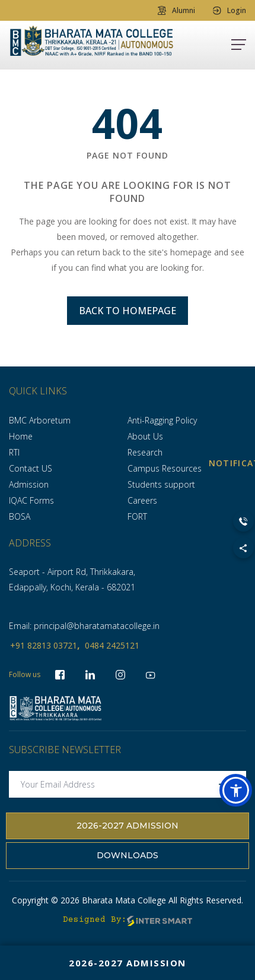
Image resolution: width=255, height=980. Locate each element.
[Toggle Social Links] (243, 548)
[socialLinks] (151, 675)
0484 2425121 (112, 645)
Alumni (176, 10)
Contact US (31, 468)
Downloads (128, 855)
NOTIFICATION (243, 463)
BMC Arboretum (40, 420)
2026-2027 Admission (128, 826)
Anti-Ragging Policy (162, 420)
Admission (29, 484)
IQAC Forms (31, 500)
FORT (137, 516)
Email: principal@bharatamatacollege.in (84, 626)
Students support (161, 484)
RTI (14, 452)
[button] (236, 790)
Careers (142, 500)
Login (230, 10)
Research (145, 452)
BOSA (20, 516)
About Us (145, 436)
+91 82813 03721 (44, 645)
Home (21, 436)
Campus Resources (165, 468)
